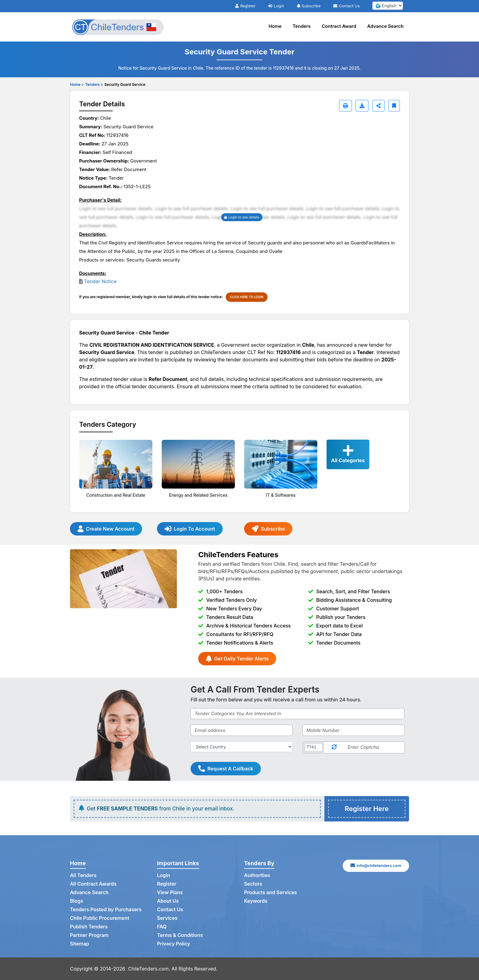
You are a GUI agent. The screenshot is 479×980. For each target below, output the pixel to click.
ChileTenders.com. (149, 969)
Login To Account (190, 529)
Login (276, 6)
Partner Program (89, 935)
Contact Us (346, 6)
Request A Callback (226, 769)
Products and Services (271, 893)
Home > (77, 84)
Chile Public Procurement (100, 918)
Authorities (257, 876)
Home (275, 26)
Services (167, 918)
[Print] (346, 106)
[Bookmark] (394, 106)
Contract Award (339, 26)
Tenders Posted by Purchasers (106, 910)
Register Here (367, 809)
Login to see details (242, 217)
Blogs (77, 901)
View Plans (170, 893)
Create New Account (106, 529)
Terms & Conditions (180, 935)
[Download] (362, 106)
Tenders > (94, 84)
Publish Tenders (89, 927)
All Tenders (83, 876)
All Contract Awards (93, 884)
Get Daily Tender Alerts (237, 659)
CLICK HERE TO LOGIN (247, 297)
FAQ (162, 927)
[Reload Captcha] (334, 747)
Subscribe (309, 6)
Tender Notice (100, 281)
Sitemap (80, 944)
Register (245, 6)
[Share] (378, 106)
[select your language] (388, 6)
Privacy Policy (174, 944)
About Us (168, 901)
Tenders (302, 26)
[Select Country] (242, 747)
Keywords (256, 901)
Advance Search (385, 26)
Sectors (253, 884)
